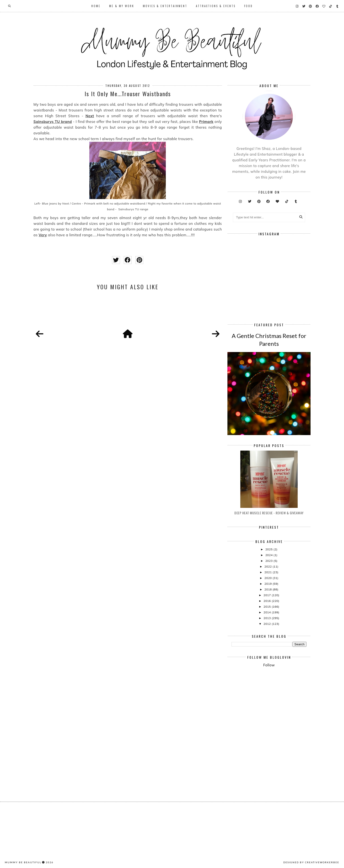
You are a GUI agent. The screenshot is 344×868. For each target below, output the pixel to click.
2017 (268, 595)
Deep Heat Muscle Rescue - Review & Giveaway (269, 513)
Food (248, 6)
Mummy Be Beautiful (23, 862)
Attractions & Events (216, 6)
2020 (269, 578)
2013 (268, 618)
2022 (269, 566)
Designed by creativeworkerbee (311, 862)
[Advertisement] (288, 710)
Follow (269, 665)
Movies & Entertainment (165, 6)
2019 (269, 584)
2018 (269, 589)
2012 (268, 624)
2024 (269, 555)
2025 (269, 549)
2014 (268, 612)
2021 (269, 572)
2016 (268, 601)
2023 (269, 561)
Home (96, 6)
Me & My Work (122, 6)
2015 (268, 607)
